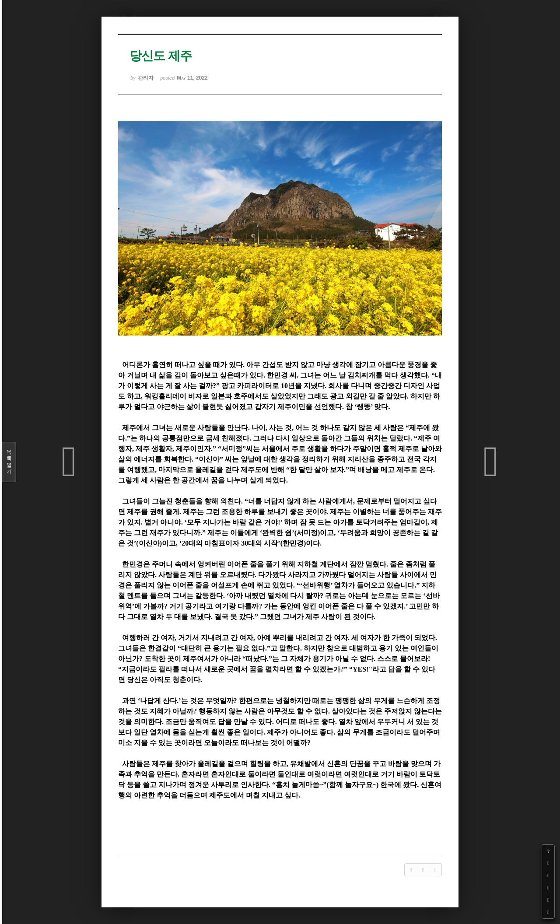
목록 (9, 462)
